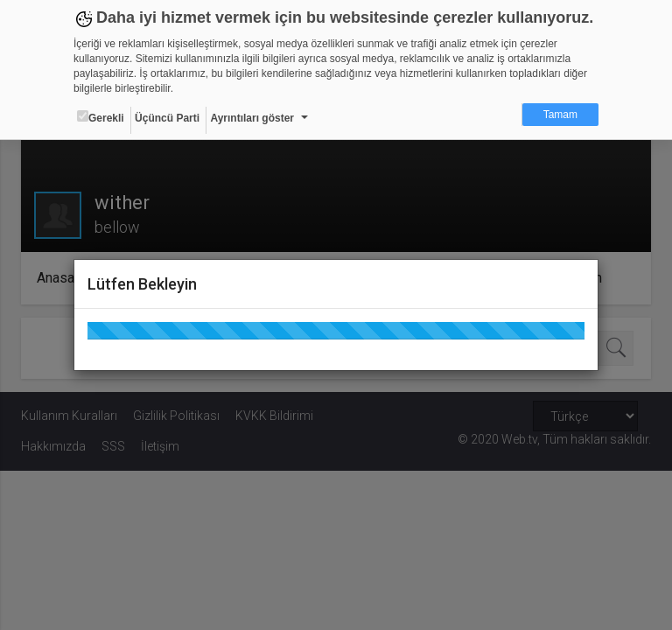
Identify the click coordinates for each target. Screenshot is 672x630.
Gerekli (101, 117)
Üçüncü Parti (167, 118)
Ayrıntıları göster (252, 118)
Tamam (560, 115)
